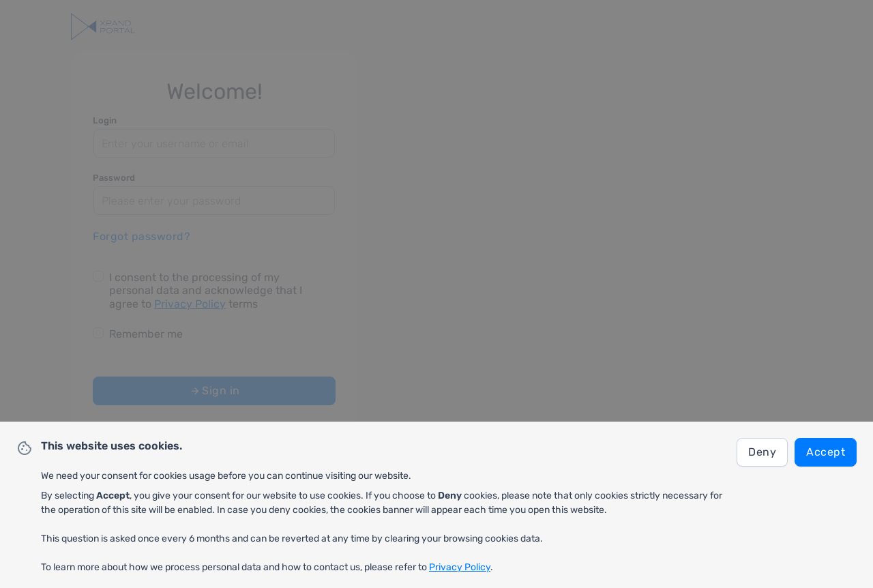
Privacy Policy (460, 567)
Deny (762, 452)
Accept (826, 452)
